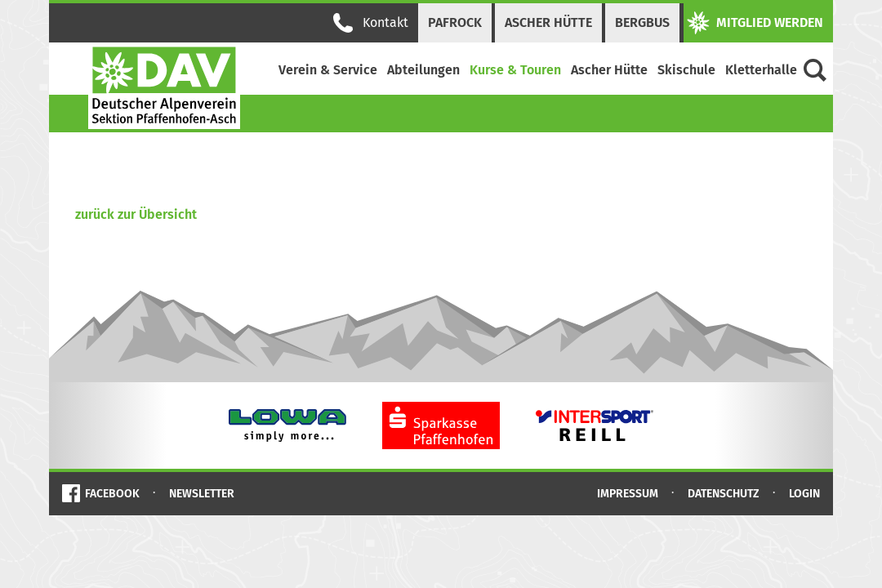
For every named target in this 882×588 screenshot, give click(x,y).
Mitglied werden (755, 23)
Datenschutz (724, 494)
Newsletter (202, 494)
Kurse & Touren (515, 70)
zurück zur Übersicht (136, 214)
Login (804, 494)
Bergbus (642, 22)
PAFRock (455, 22)
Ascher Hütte (548, 22)
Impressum (628, 494)
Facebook (112, 494)
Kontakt (371, 23)
